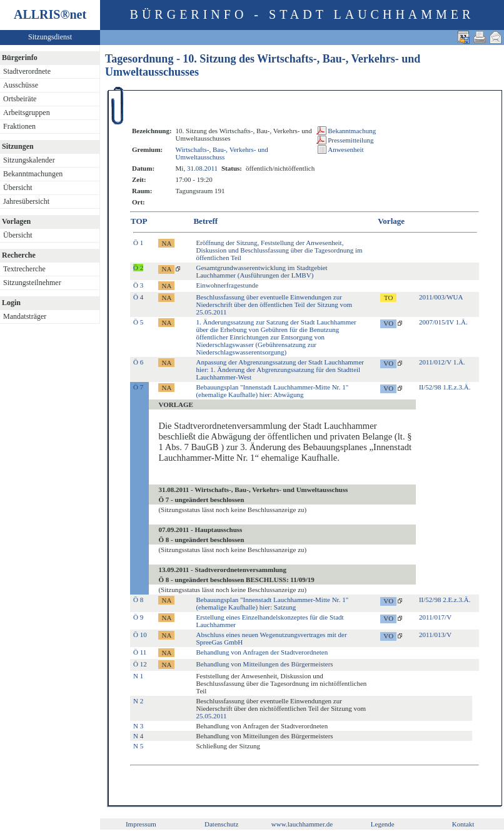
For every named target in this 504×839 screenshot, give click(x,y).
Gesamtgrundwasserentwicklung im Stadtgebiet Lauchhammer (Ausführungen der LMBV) (261, 271)
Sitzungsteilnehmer (32, 283)
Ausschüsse (21, 85)
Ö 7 (138, 387)
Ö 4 (138, 297)
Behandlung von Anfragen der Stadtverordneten (262, 652)
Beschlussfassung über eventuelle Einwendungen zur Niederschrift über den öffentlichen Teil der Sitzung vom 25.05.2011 (274, 304)
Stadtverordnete (27, 71)
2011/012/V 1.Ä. (442, 362)
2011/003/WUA (441, 297)
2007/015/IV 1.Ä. (443, 322)
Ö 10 (140, 635)
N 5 (138, 746)
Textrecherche (24, 269)
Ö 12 (140, 664)
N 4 (138, 736)
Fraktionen (19, 126)
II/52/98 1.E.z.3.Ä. (445, 387)
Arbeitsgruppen (27, 113)
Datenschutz (221, 824)
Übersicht (18, 188)
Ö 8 (138, 600)
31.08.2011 (202, 168)
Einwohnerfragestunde (227, 285)
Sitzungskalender (29, 160)
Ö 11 (140, 652)
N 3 (138, 726)
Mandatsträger (25, 316)
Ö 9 (138, 617)
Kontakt (463, 824)
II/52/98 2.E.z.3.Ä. (445, 600)
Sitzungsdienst (50, 37)
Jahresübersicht (26, 201)
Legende (383, 824)
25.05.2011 (211, 716)
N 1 (138, 676)
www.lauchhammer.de (302, 824)
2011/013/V (435, 635)
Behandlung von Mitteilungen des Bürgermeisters (264, 664)
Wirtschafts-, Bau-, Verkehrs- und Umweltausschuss (222, 153)
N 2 (138, 701)
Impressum (141, 824)
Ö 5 (138, 322)
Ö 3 (138, 285)
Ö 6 (138, 362)
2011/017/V (435, 617)
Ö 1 (138, 243)
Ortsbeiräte (20, 99)
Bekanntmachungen (33, 174)
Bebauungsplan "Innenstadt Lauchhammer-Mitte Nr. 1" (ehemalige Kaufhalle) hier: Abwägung (272, 391)
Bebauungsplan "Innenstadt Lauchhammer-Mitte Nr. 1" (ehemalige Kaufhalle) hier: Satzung (272, 603)
